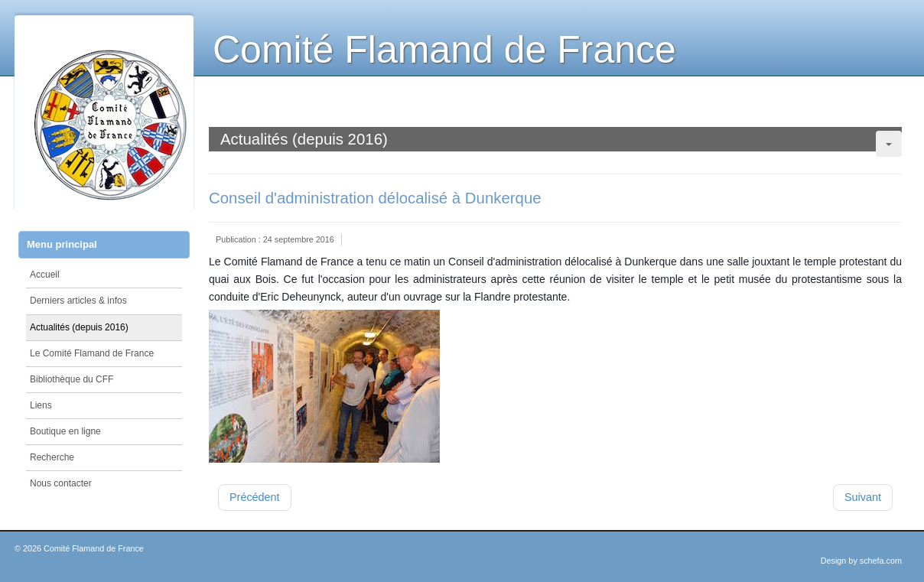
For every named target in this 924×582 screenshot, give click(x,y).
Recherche (52, 457)
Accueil (45, 275)
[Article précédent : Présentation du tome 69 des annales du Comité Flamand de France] (255, 497)
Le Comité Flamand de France (92, 353)
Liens (41, 405)
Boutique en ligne (65, 431)
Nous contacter (61, 483)
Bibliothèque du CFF (72, 379)
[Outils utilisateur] (889, 144)
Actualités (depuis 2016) (79, 327)
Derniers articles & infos (78, 301)
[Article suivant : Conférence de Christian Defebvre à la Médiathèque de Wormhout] (863, 497)
